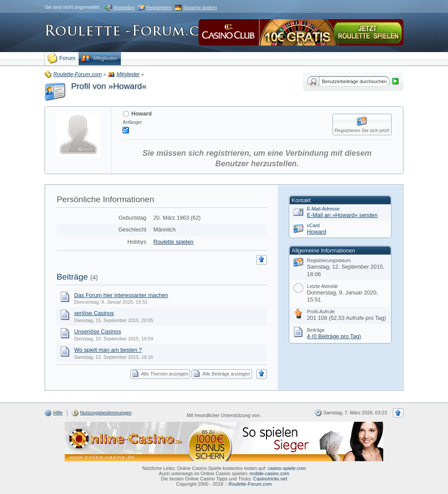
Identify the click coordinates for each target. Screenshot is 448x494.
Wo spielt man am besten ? (108, 350)
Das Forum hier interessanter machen (121, 295)
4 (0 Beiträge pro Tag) (334, 336)
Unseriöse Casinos (97, 331)
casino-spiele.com (287, 468)
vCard (313, 225)
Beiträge (72, 277)
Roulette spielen (173, 242)
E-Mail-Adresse (323, 209)
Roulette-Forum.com (250, 484)
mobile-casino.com (269, 473)
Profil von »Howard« (109, 86)
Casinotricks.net (270, 479)
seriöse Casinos (94, 313)
